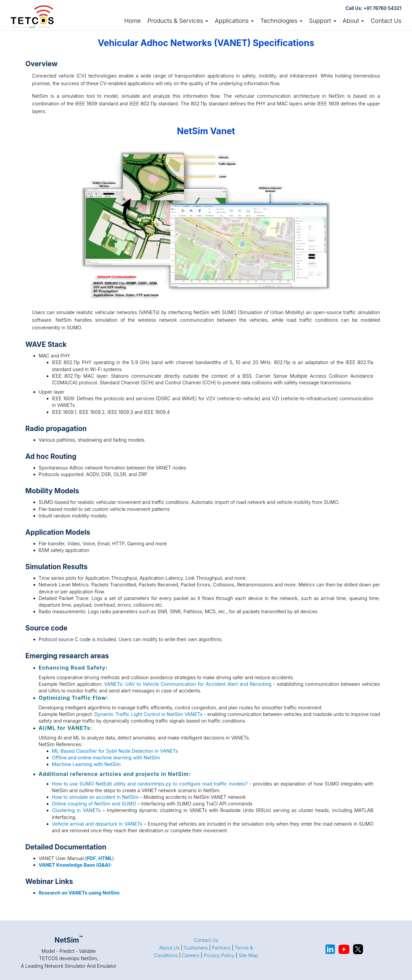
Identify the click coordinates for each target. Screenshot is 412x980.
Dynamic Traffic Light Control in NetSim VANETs (148, 714)
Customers (196, 948)
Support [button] (323, 21)
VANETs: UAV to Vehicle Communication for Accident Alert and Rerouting (188, 684)
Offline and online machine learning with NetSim (106, 758)
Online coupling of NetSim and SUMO (94, 804)
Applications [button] (234, 21)
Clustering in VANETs (76, 810)
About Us (170, 948)
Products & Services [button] (178, 21)
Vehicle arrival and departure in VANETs (97, 824)
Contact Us (386, 21)
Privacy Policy (219, 955)
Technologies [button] (281, 21)
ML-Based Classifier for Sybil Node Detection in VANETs (115, 751)
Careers (191, 955)
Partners (221, 948)
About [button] (354, 21)
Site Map (248, 955)
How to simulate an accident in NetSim (95, 797)
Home (132, 21)
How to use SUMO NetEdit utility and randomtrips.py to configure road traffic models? (150, 784)
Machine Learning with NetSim (86, 764)
